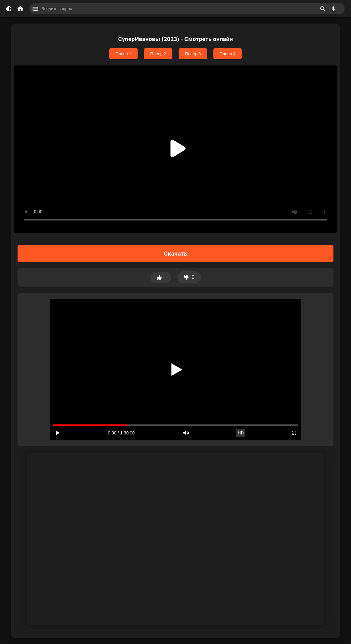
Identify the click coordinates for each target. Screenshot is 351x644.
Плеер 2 (158, 54)
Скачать (176, 254)
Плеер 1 (124, 54)
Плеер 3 (193, 54)
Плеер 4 (228, 54)
